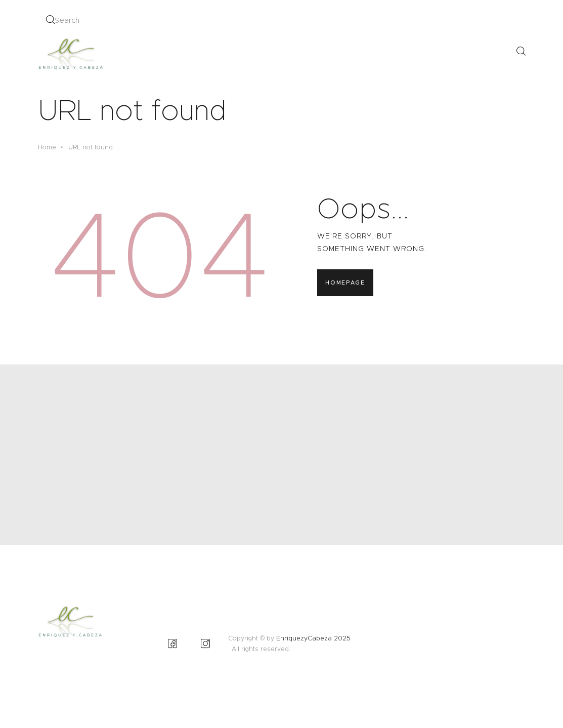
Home (47, 147)
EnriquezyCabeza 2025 (313, 638)
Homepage (345, 282)
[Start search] (50, 20)
